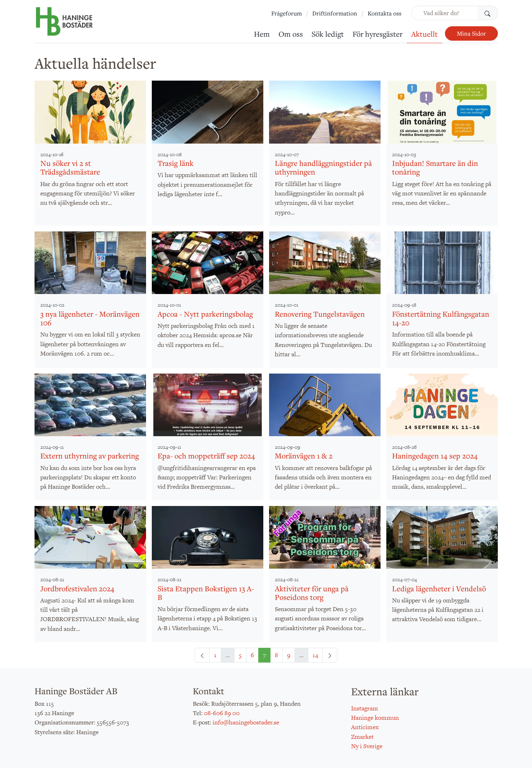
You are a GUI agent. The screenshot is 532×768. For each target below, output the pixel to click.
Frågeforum (287, 13)
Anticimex (365, 727)
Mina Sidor (471, 33)
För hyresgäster (378, 34)
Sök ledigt (328, 34)
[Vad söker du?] (445, 13)
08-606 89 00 (222, 713)
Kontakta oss (385, 13)
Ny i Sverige (367, 746)
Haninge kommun (375, 718)
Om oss (291, 34)
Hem (262, 34)
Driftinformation (335, 13)
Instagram (365, 708)
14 (315, 655)
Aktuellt (424, 34)
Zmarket (362, 737)
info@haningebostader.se (246, 722)
